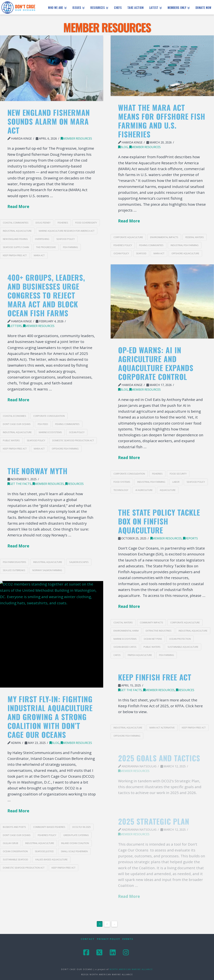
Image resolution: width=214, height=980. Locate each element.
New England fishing (15, 239)
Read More (18, 207)
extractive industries (159, 631)
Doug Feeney (43, 223)
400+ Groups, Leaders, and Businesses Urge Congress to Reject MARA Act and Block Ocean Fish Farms (46, 295)
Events (128, 939)
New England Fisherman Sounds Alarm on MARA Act (49, 121)
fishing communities (151, 245)
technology (121, 490)
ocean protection (180, 639)
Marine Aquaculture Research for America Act (67, 231)
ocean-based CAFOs (125, 647)
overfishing (42, 239)
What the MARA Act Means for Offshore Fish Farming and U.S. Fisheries (162, 121)
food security (178, 474)
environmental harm (126, 631)
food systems (122, 482)
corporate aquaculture (128, 237)
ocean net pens (153, 639)
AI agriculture (144, 490)
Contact (88, 939)
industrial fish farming (185, 245)
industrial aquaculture (17, 231)
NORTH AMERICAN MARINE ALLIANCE (131, 969)
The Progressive (46, 247)
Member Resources (76, 138)
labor (176, 482)
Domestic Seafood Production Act (73, 440)
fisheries (63, 223)
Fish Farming (70, 247)
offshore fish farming (65, 449)
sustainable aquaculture (183, 647)
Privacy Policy (109, 939)
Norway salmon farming (47, 570)
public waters (11, 440)
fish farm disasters (14, 562)
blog (123, 147)
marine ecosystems (50, 432)
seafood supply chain (16, 247)
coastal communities (16, 223)
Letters (15, 326)
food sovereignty (86, 223)
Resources (74, 484)
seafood (141, 253)
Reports (190, 538)
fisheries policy (123, 245)
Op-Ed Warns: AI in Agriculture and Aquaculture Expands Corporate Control (156, 363)
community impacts (151, 622)
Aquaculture (168, 490)
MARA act (39, 255)
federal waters (195, 237)
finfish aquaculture (140, 655)
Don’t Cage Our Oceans (17, 424)
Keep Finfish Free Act (15, 255)
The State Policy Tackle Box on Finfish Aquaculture (159, 521)
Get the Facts (19, 484)
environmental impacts (164, 237)
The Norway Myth (38, 471)
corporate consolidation (129, 474)
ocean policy (121, 253)
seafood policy (66, 239)
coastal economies (14, 416)
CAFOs (117, 655)
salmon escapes (79, 562)
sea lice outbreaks (14, 570)
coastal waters (123, 622)
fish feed (43, 424)
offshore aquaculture (185, 253)
